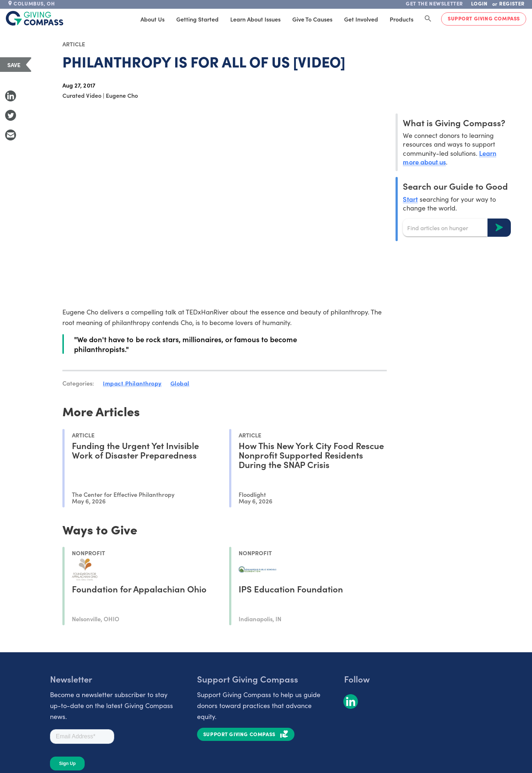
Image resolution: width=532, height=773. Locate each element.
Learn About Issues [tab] (255, 19)
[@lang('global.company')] (35, 18)
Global (180, 383)
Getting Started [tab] (197, 19)
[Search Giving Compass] (428, 19)
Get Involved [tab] (361, 19)
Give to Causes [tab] (312, 19)
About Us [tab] (153, 19)
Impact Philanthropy (132, 383)
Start (410, 199)
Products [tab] (402, 19)
